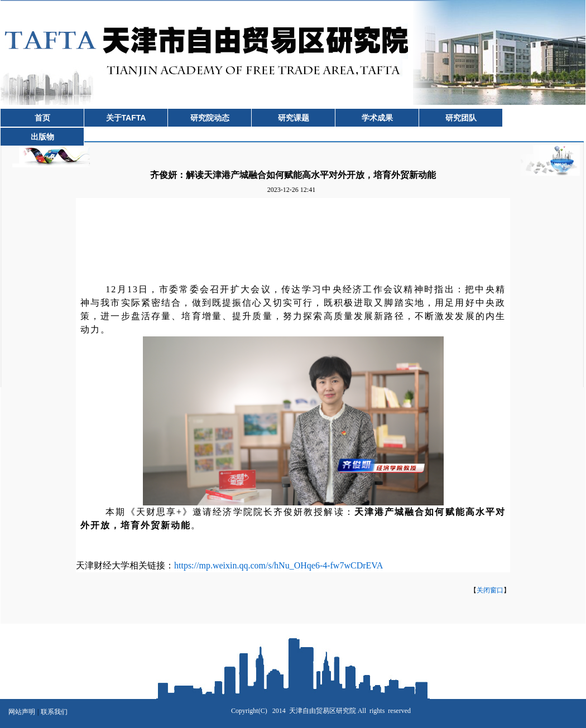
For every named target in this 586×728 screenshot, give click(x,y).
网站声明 (22, 712)
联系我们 (54, 712)
